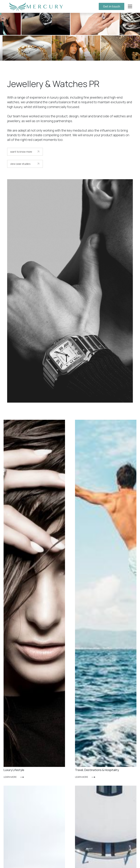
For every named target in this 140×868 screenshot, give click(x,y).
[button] (129, 6)
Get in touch (112, 6)
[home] (36, 6)
